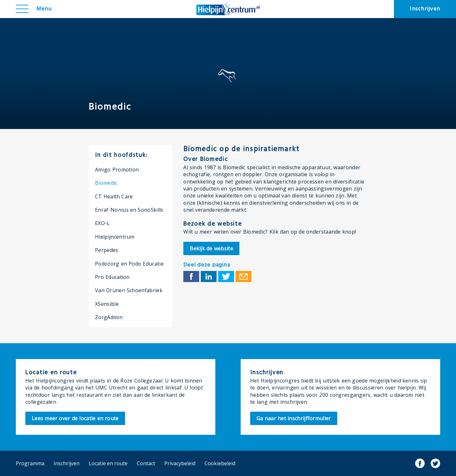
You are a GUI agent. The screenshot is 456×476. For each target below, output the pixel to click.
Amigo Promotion (117, 170)
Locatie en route (108, 463)
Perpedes (107, 250)
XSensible (107, 304)
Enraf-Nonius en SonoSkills (129, 210)
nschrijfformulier (294, 418)
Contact (146, 463)
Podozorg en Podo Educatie (129, 264)
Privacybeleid (180, 463)
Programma (30, 463)
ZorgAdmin (109, 317)
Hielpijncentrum (115, 237)
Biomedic (106, 183)
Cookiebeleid (220, 463)
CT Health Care (114, 196)
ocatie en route (75, 418)
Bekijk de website (211, 248)
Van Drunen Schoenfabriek (129, 290)
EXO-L (102, 223)
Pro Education (112, 277)
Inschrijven (425, 9)
